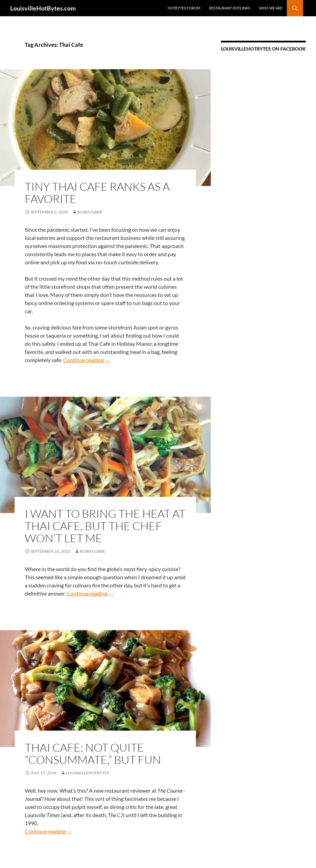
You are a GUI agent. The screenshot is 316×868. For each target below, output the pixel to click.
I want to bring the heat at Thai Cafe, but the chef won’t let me (105, 526)
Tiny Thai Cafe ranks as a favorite (97, 193)
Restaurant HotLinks (230, 8)
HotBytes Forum (184, 8)
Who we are (271, 8)
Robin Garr (90, 212)
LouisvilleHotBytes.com (43, 8)
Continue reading (87, 360)
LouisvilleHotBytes (87, 773)
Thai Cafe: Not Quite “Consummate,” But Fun (93, 753)
